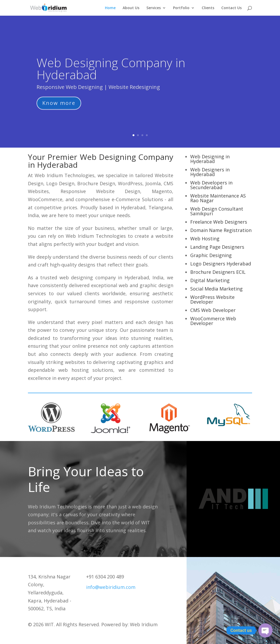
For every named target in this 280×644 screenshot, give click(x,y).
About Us (131, 8)
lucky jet (151, 266)
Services (154, 8)
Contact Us (231, 8)
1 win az (141, 246)
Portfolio (181, 8)
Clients (208, 8)
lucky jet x (81, 168)
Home (110, 8)
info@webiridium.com (111, 587)
